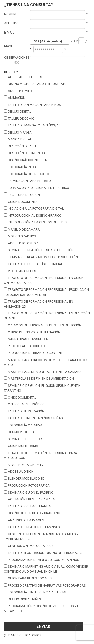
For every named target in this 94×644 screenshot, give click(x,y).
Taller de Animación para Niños (32, 105)
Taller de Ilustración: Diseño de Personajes (43, 553)
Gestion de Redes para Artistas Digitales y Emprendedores (41, 536)
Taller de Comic (19, 118)
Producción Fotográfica (27, 485)
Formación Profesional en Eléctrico (36, 188)
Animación (15, 98)
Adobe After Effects (23, 77)
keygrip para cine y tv (24, 465)
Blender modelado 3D (24, 478)
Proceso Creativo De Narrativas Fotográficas (45, 585)
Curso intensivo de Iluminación (32, 332)
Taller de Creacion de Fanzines (32, 527)
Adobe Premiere (19, 91)
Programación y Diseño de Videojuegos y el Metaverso (42, 608)
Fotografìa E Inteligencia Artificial (35, 592)
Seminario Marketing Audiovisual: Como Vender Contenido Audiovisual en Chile (46, 569)
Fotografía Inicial (21, 167)
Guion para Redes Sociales (28, 578)
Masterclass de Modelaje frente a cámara (43, 372)
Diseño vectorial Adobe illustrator (36, 84)
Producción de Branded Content (33, 353)
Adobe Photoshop (21, 243)
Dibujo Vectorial (20, 432)
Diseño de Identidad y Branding (32, 513)
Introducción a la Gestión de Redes (36, 222)
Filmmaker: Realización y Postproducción (41, 257)
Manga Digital (18, 139)
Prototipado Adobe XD (24, 346)
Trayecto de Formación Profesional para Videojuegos (40, 455)
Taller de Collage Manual (28, 506)
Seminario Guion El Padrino (29, 492)
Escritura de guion (22, 195)
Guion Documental (22, 202)
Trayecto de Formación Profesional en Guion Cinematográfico (44, 280)
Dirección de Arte (20, 146)
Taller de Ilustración (24, 411)
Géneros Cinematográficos (29, 546)
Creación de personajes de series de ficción (43, 325)
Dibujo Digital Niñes (22, 599)
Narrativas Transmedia (26, 339)
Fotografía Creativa (23, 425)
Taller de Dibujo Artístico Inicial (33, 264)
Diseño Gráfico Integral (26, 160)
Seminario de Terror (23, 439)
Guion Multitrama (21, 446)
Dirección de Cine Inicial (26, 153)
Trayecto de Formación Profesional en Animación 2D (38, 304)
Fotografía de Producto (26, 174)
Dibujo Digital (18, 111)
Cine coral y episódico (24, 404)
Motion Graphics (20, 236)
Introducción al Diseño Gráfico (33, 215)
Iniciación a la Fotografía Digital (34, 208)
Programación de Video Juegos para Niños (41, 560)
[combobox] (50, 41)
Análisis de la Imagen (24, 520)
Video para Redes (20, 271)
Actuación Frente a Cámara (29, 499)
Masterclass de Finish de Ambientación (39, 378)
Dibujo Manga (18, 132)
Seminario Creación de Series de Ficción (39, 250)
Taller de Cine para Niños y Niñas (33, 418)
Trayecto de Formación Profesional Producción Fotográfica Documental (46, 292)
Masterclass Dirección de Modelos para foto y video (46, 362)
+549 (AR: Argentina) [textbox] (47, 41)
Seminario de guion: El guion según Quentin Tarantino (42, 388)
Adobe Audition (19, 471)
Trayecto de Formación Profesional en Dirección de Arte (47, 316)
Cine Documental (20, 397)
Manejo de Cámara (22, 229)
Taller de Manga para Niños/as (32, 125)
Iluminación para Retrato (27, 181)
